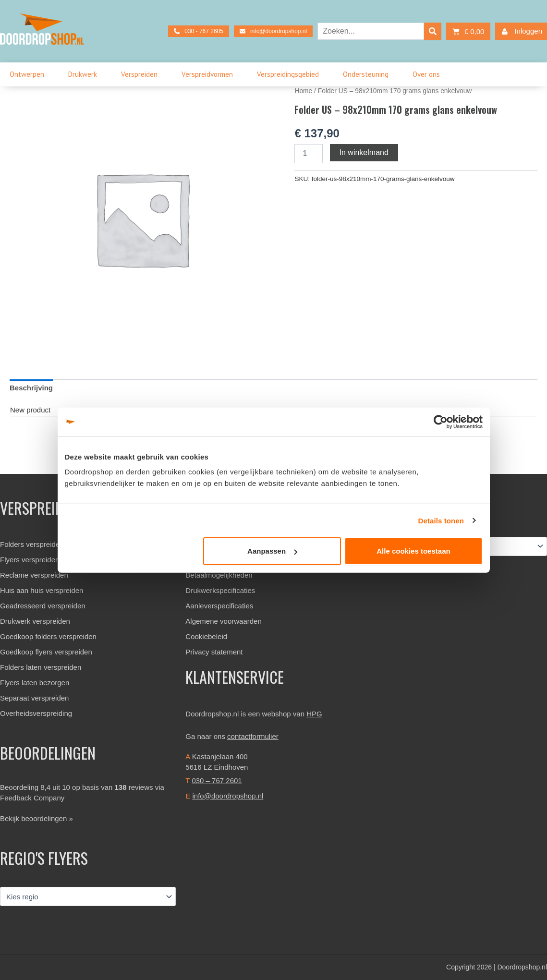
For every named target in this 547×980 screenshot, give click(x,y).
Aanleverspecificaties (219, 606)
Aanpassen (272, 551)
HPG (314, 714)
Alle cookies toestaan (413, 551)
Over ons (429, 74)
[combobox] (371, 31)
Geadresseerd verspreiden (43, 606)
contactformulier (253, 736)
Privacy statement (214, 652)
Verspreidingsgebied (290, 74)
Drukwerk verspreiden (35, 621)
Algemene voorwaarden (223, 621)
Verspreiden (142, 74)
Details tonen (441, 520)
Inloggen (520, 31)
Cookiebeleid (206, 636)
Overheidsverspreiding (36, 713)
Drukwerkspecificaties (220, 590)
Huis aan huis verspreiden (42, 590)
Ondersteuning (368, 74)
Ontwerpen (29, 74)
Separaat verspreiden (34, 698)
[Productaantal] (308, 154)
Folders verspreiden (32, 544)
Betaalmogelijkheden (219, 575)
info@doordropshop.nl (228, 796)
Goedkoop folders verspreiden (48, 636)
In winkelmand (364, 152)
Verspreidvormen (210, 74)
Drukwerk (85, 74)
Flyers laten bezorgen (35, 683)
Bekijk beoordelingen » (36, 818)
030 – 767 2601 (217, 780)
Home (303, 91)
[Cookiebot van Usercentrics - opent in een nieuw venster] (441, 422)
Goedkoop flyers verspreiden (46, 652)
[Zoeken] (433, 31)
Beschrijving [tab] (31, 388)
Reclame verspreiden (34, 575)
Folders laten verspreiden (41, 667)
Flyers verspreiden (30, 560)
